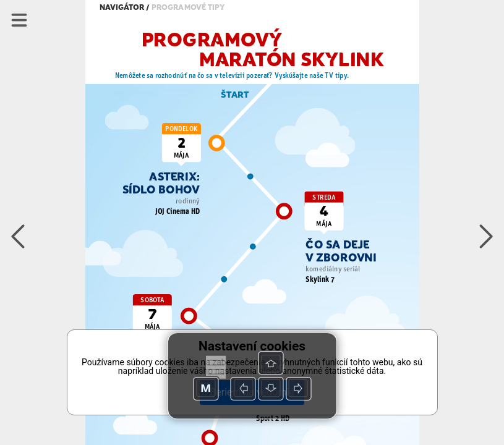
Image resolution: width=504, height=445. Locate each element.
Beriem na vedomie (252, 392)
